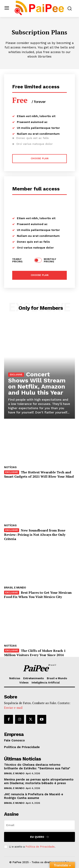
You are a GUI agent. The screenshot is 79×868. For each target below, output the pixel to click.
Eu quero (40, 837)
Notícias (10, 467)
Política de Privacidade (40, 847)
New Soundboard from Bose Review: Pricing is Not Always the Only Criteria (35, 535)
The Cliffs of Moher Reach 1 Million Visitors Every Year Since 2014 (35, 653)
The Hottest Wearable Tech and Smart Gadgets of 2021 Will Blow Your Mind (39, 474)
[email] (39, 825)
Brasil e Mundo (15, 588)
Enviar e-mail (13, 708)
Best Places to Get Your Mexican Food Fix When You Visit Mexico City (38, 595)
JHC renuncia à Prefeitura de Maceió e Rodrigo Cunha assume (34, 796)
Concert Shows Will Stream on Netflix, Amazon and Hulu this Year (37, 383)
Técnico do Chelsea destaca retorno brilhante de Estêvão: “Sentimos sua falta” (37, 767)
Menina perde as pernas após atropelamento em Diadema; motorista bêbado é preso (39, 781)
